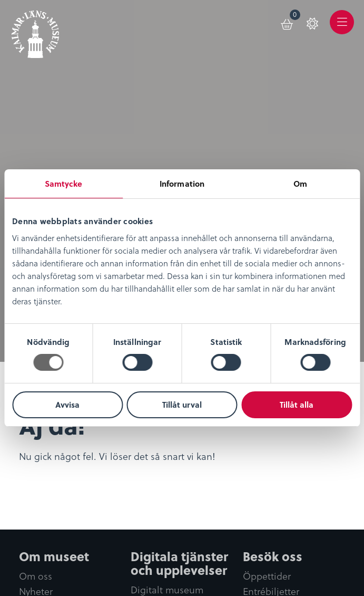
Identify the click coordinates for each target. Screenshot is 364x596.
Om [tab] (300, 184)
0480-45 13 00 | (252, 539)
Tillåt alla (297, 405)
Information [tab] (182, 184)
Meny (342, 30)
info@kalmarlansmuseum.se (74, 552)
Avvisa (67, 405)
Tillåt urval (182, 405)
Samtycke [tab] (64, 184)
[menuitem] (288, 22)
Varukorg (295, 16)
